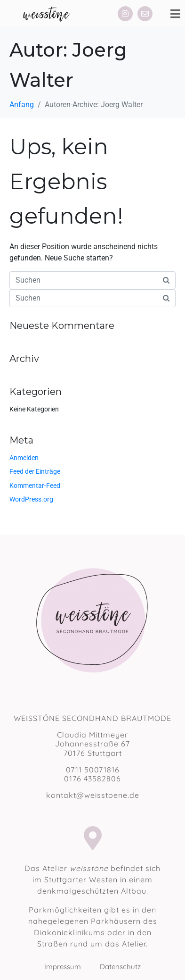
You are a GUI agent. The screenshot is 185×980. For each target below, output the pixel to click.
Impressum (72, 967)
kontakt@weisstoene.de (93, 795)
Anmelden (24, 458)
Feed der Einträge (35, 471)
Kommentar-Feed (35, 486)
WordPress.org (31, 499)
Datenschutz (120, 967)
